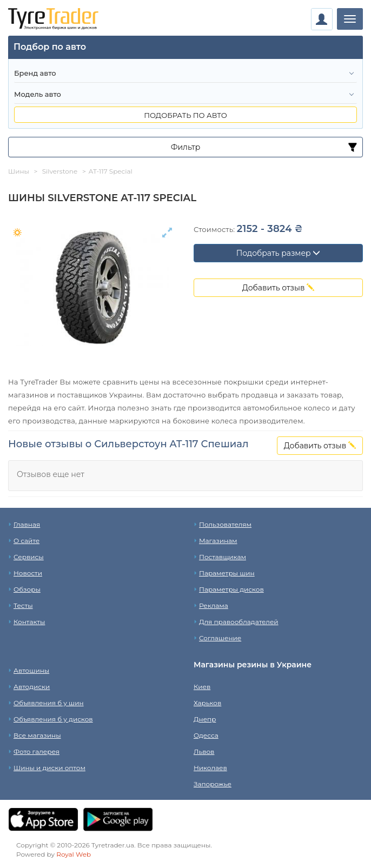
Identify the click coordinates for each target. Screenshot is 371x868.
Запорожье (213, 784)
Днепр (205, 719)
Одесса (206, 735)
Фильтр (186, 147)
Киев (202, 687)
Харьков (207, 703)
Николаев (210, 768)
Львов (204, 751)
